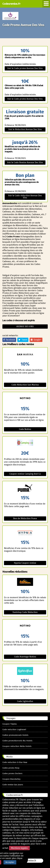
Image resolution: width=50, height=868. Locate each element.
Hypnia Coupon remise (25, 563)
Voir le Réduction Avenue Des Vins (25, 129)
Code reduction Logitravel (14, 730)
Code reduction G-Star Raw (15, 762)
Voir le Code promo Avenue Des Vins (25, 68)
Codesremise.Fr (11, 4)
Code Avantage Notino (25, 657)
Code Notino (25, 429)
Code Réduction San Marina (25, 385)
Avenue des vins (25, 326)
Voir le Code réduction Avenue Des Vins (25, 197)
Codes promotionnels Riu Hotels (17, 741)
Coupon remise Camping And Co (25, 474)
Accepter (10, 862)
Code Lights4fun (25, 701)
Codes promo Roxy (11, 768)
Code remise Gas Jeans (13, 785)
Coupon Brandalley (11, 779)
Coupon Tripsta (10, 724)
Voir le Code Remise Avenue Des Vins (25, 162)
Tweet (23, 340)
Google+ (36, 340)
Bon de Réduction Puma (25, 518)
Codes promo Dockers (12, 773)
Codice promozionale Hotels (15, 735)
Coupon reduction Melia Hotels (17, 746)
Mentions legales (19, 848)
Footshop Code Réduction (25, 612)
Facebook (9, 340)
